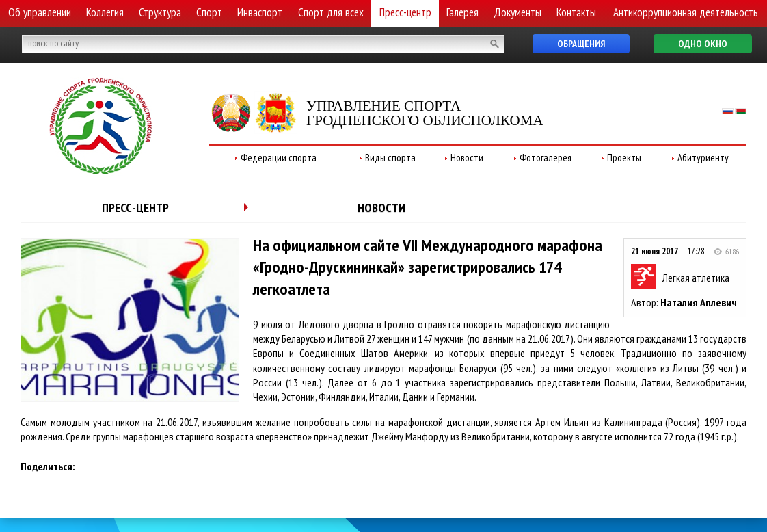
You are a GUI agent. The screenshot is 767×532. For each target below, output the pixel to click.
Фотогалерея (546, 158)
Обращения (581, 44)
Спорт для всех (331, 12)
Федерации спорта (279, 158)
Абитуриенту (703, 158)
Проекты (624, 158)
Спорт (209, 12)
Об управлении (40, 12)
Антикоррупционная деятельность (686, 12)
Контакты (576, 12)
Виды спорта (390, 158)
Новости (467, 158)
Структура (160, 12)
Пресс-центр (405, 12)
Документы (517, 12)
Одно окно (703, 44)
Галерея (462, 12)
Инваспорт (260, 12)
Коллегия (105, 12)
